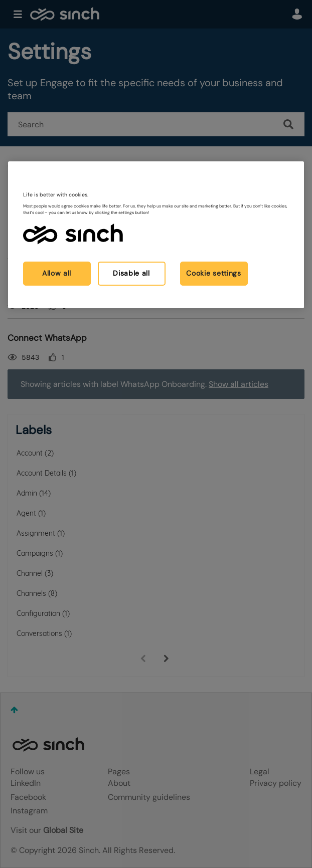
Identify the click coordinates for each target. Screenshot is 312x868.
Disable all (131, 273)
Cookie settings (214, 273)
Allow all (57, 273)
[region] (156, 235)
